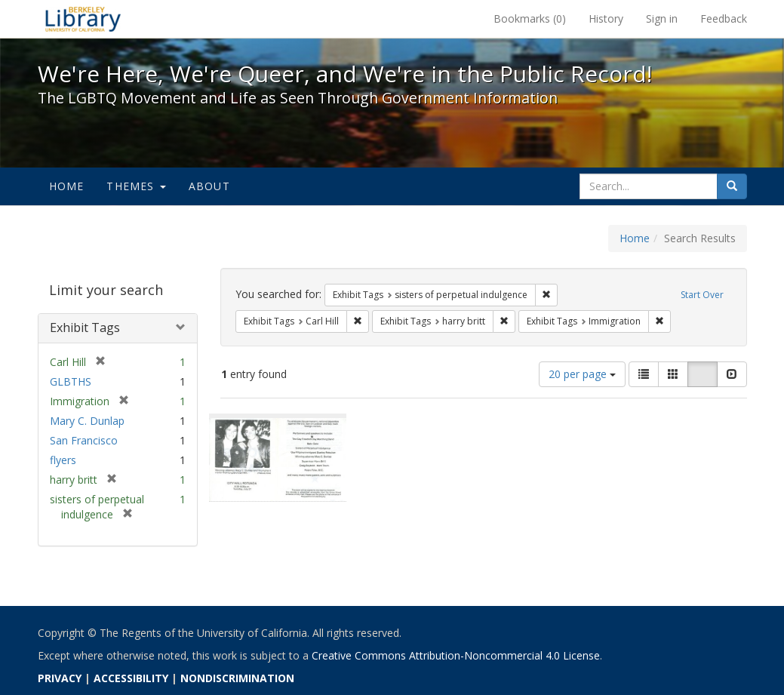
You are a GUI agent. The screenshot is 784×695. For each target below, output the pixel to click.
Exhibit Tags (85, 328)
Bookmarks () (530, 18)
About (209, 186)
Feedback (724, 18)
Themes (136, 186)
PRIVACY (60, 678)
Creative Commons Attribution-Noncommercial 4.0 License (456, 655)
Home (67, 186)
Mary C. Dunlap (87, 421)
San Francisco (84, 440)
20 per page (582, 374)
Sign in (662, 18)
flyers (63, 460)
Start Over (702, 295)
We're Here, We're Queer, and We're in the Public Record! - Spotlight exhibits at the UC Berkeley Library (83, 19)
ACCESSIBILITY (131, 678)
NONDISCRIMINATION (237, 678)
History (606, 18)
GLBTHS (71, 381)
